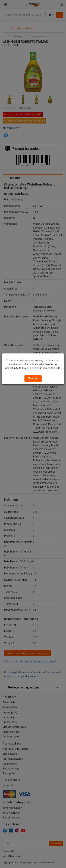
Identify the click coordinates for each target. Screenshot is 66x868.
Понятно (33, 378)
